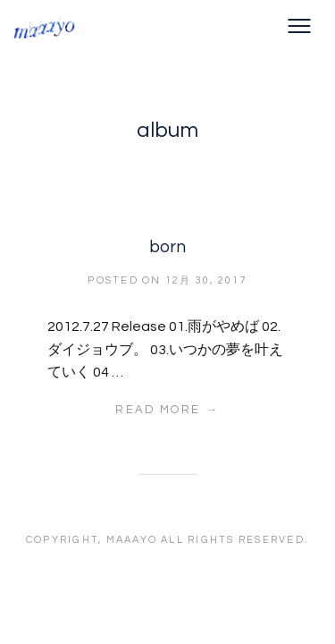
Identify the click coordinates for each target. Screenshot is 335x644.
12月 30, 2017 (206, 280)
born (167, 247)
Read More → (167, 410)
